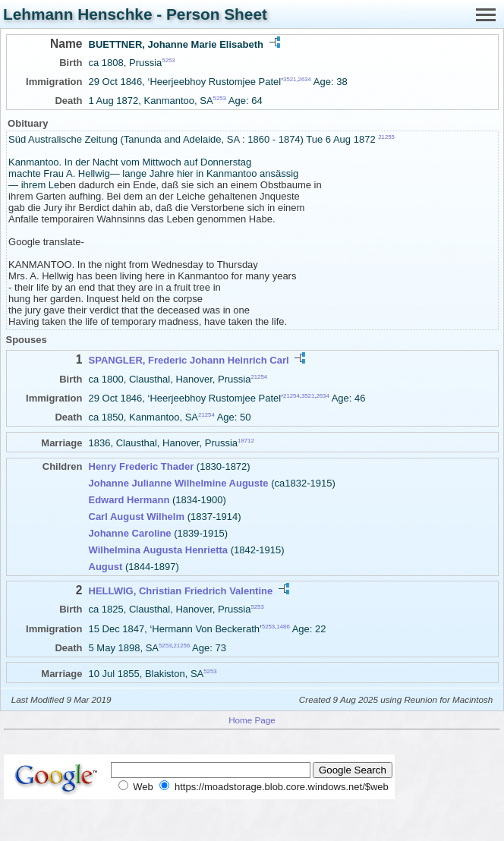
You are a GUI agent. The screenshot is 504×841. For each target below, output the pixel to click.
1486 (283, 626)
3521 (290, 79)
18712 (246, 441)
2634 (305, 79)
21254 (259, 376)
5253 (168, 60)
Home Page (252, 720)
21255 (386, 137)
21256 (182, 646)
